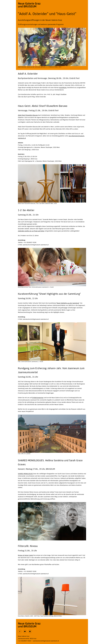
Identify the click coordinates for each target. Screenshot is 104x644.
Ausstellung (63, 88)
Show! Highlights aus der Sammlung (68, 303)
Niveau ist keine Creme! (25, 555)
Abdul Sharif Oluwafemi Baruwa (28, 115)
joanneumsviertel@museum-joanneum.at (46, 641)
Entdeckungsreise (38, 398)
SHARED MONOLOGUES (25, 474)
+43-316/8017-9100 (24, 641)
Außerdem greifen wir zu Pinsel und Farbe (31, 231)
